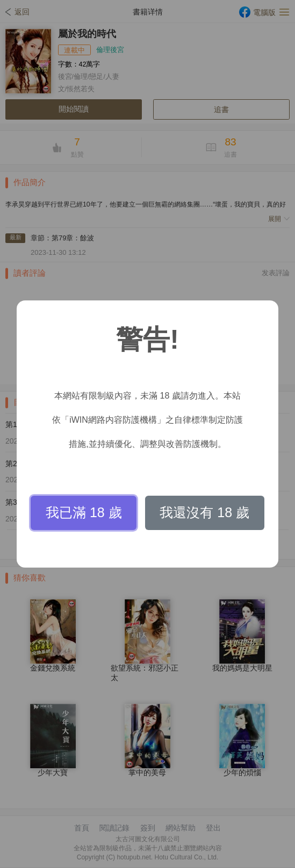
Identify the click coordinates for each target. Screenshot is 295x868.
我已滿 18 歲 (84, 512)
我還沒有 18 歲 (204, 512)
